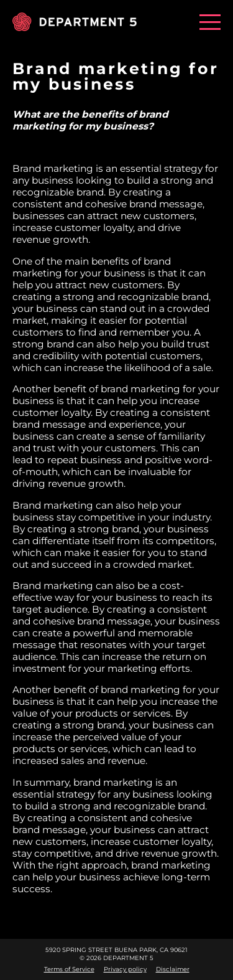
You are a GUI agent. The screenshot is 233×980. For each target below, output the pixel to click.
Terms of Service (69, 969)
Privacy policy (125, 969)
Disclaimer (173, 969)
